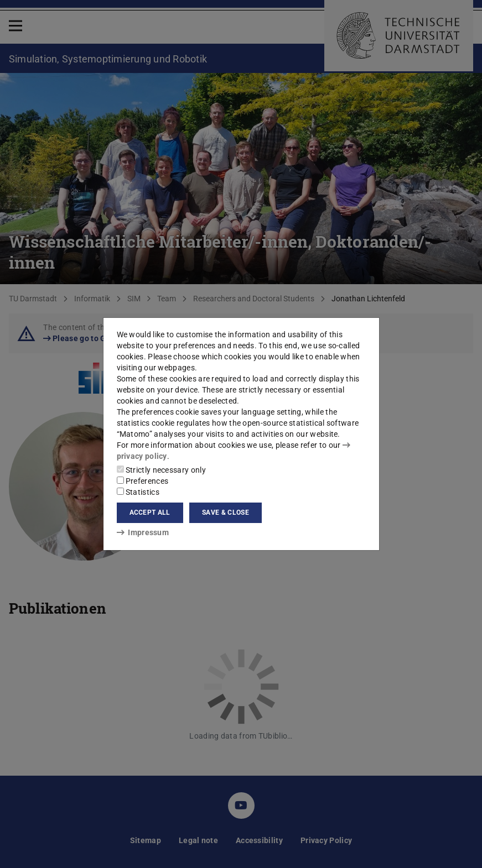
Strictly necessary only (161, 470)
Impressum (143, 532)
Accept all (150, 513)
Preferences (143, 481)
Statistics (138, 492)
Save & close (226, 513)
